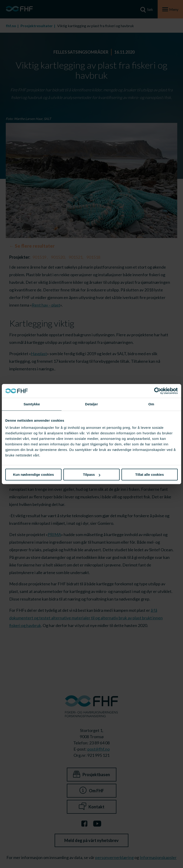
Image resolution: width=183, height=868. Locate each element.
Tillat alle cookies (150, 475)
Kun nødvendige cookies (33, 475)
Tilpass (92, 475)
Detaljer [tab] (91, 404)
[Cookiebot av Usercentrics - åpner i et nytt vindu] (158, 391)
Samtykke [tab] (32, 404)
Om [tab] (151, 404)
